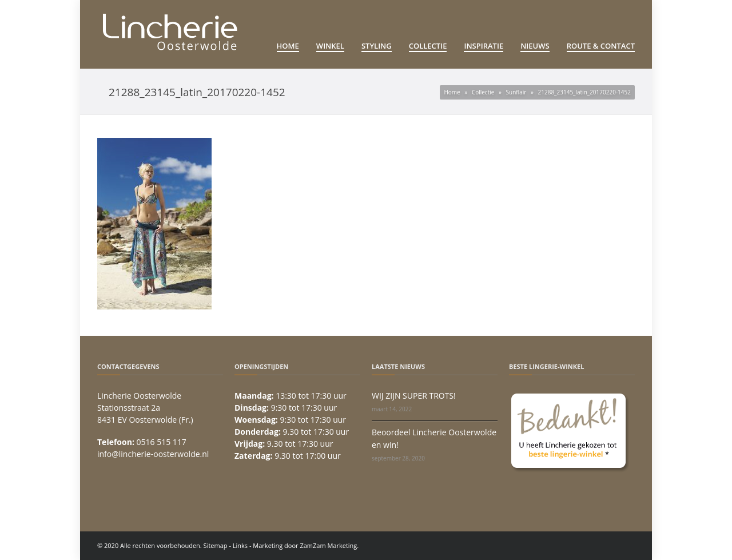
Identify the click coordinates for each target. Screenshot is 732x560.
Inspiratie (484, 46)
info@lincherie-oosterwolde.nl (153, 454)
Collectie (428, 46)
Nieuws (535, 46)
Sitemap (216, 545)
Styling (377, 46)
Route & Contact (601, 46)
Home (288, 46)
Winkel (330, 46)
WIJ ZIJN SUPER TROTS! (414, 396)
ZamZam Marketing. (329, 545)
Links (240, 545)
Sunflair (516, 92)
